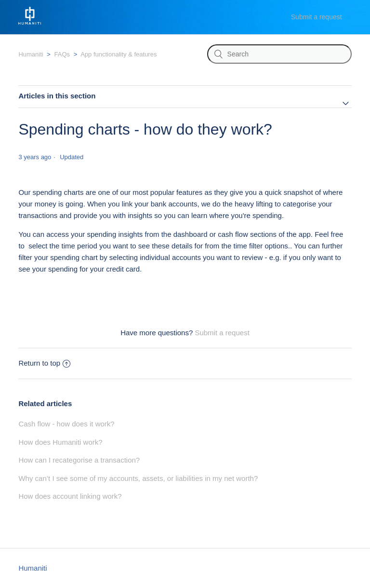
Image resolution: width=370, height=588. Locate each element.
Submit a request (317, 17)
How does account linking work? (70, 496)
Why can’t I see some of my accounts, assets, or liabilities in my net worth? (138, 478)
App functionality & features (119, 54)
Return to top (44, 363)
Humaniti (31, 54)
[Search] (279, 54)
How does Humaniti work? (60, 442)
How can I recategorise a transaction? (79, 460)
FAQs (62, 54)
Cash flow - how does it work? (66, 424)
